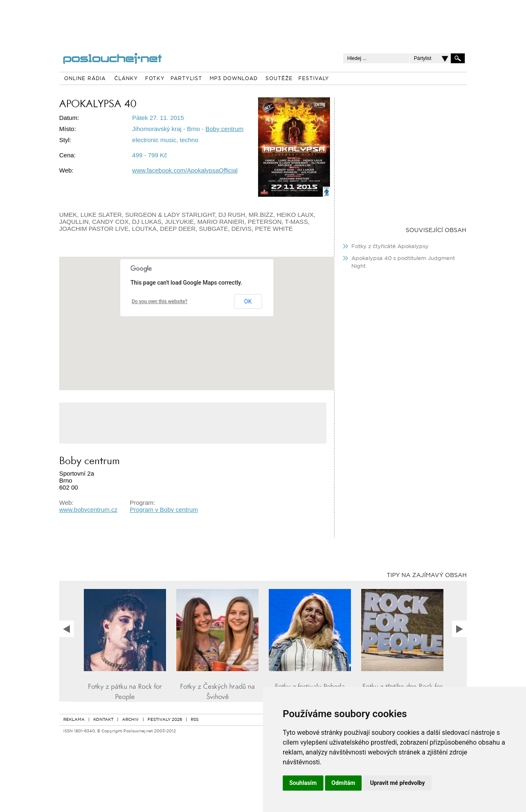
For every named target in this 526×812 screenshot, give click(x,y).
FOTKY (155, 79)
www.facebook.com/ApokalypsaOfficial (185, 170)
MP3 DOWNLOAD (234, 79)
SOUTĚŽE (279, 79)
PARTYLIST (186, 79)
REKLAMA (74, 720)
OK (248, 301)
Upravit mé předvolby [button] (397, 783)
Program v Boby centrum (164, 510)
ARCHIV (130, 720)
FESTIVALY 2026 (165, 720)
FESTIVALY (314, 79)
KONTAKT (103, 720)
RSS (195, 720)
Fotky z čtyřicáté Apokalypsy (390, 247)
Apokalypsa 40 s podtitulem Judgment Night (403, 262)
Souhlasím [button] (303, 783)
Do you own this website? (160, 301)
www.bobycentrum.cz (88, 510)
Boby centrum (225, 129)
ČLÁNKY (126, 79)
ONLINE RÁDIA (85, 79)
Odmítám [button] (344, 783)
